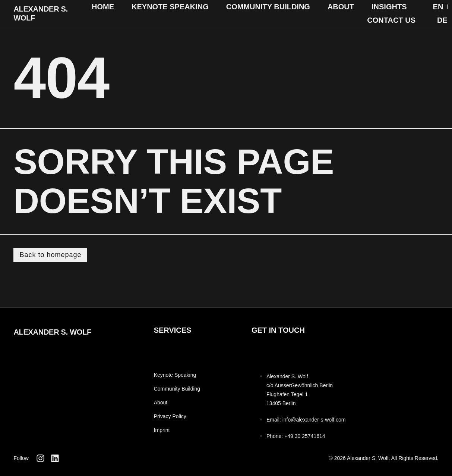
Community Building (268, 7)
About (341, 7)
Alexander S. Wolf (52, 332)
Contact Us (391, 20)
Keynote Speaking (170, 7)
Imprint (162, 430)
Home (103, 7)
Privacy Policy (170, 416)
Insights (389, 7)
